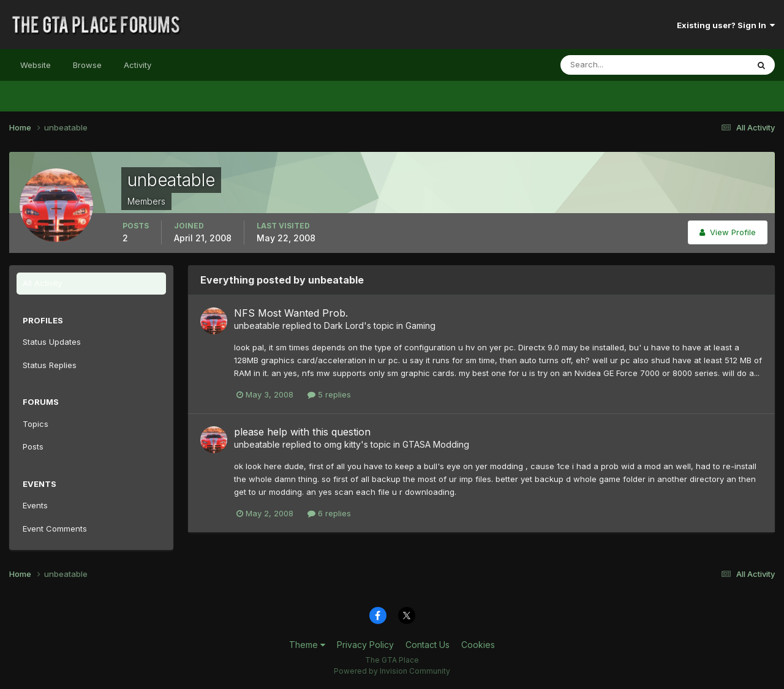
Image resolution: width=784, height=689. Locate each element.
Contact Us (428, 645)
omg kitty (342, 444)
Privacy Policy (365, 645)
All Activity (42, 283)
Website (36, 65)
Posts (33, 446)
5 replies (329, 394)
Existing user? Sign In (726, 25)
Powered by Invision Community (392, 671)
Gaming (420, 326)
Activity (138, 65)
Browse (87, 65)
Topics (36, 424)
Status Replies (50, 365)
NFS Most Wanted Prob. (291, 313)
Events (35, 505)
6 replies (329, 513)
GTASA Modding (436, 444)
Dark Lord (344, 326)
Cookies (478, 645)
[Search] (614, 65)
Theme (307, 645)
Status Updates (52, 342)
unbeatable (257, 326)
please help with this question (302, 432)
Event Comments (55, 529)
